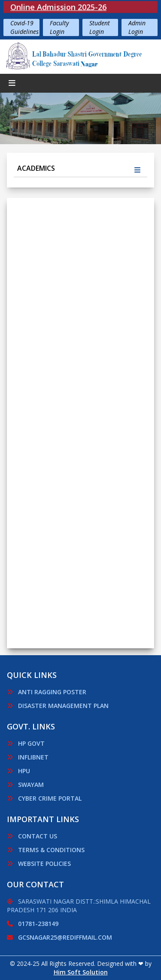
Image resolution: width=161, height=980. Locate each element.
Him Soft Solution (81, 972)
